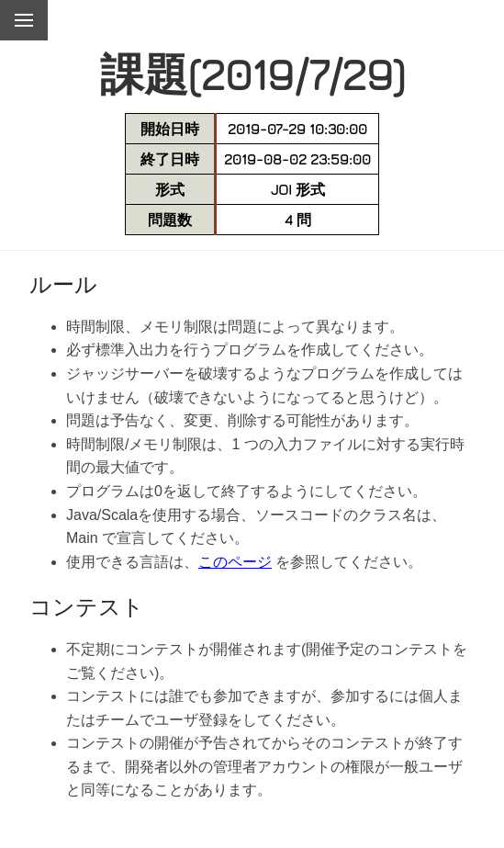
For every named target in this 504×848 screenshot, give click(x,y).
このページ (235, 562)
